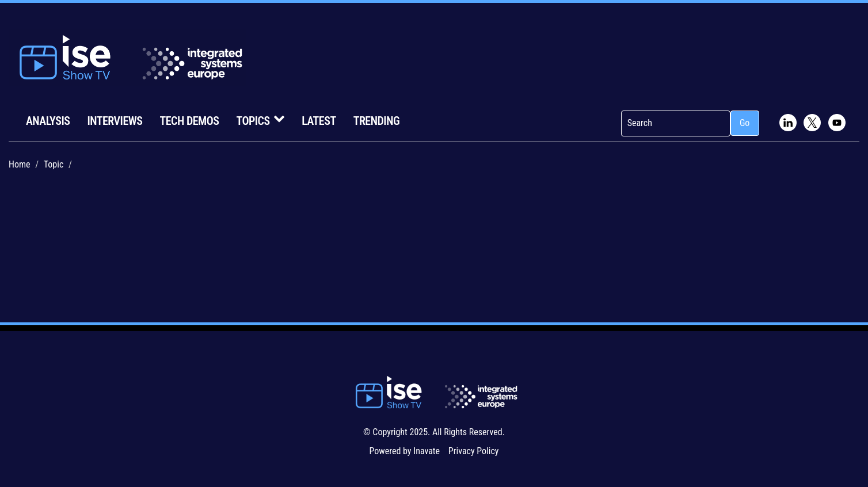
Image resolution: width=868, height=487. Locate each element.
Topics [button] (260, 120)
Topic (54, 164)
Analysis (48, 121)
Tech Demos (189, 121)
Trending (377, 121)
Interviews (115, 121)
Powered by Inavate (404, 451)
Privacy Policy (474, 451)
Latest (319, 121)
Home (20, 164)
